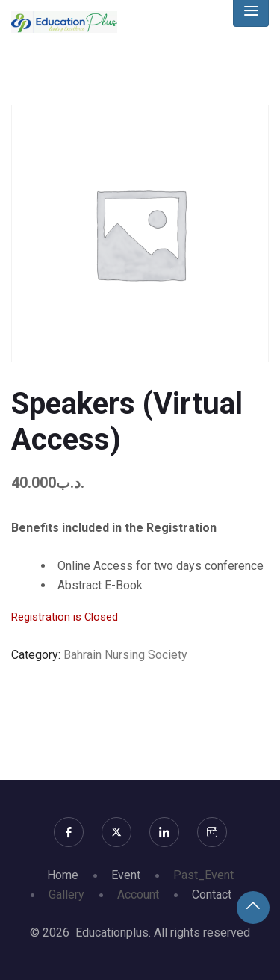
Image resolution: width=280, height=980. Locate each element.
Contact (212, 894)
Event (126, 875)
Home (63, 875)
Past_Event (203, 875)
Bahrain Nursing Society (125, 655)
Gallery (66, 894)
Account (138, 894)
